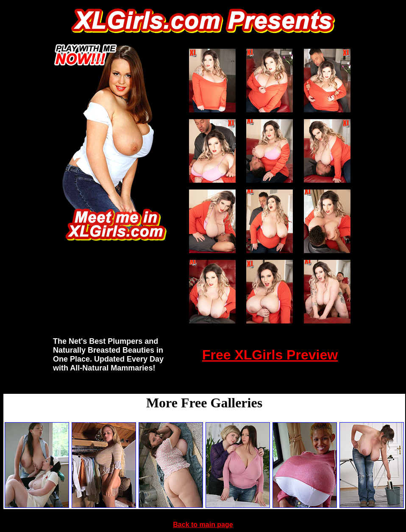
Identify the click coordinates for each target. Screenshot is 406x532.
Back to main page (203, 525)
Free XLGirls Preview (270, 355)
